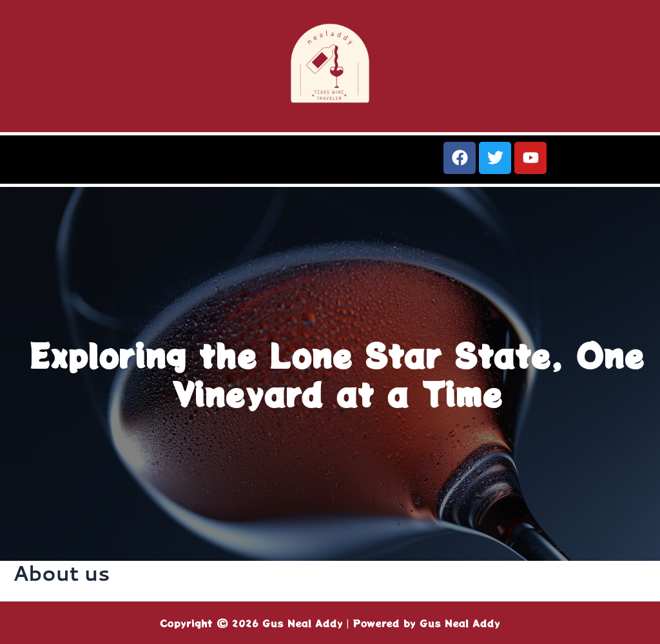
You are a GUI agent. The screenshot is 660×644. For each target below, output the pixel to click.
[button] (165, 164)
